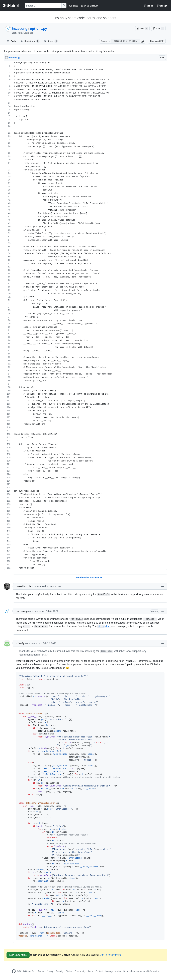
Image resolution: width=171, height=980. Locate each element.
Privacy (50, 971)
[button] (142, 41)
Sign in (149, 6)
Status (69, 971)
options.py (38, 29)
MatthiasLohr (24, 586)
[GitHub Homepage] (14, 971)
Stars (51, 41)
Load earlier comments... (90, 577)
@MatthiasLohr (25, 661)
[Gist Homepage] (12, 6)
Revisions (30, 41)
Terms (41, 971)
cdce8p (21, 643)
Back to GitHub (89, 6)
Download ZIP (157, 41)
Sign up (162, 6)
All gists (74, 6)
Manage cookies (113, 971)
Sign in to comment (110, 955)
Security (60, 971)
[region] (85, 316)
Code (12, 41)
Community (80, 971)
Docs (91, 971)
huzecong (20, 29)
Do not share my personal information (141, 971)
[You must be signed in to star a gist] (142, 28)
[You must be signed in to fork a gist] (158, 28)
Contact (99, 971)
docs (104, 626)
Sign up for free (18, 955)
